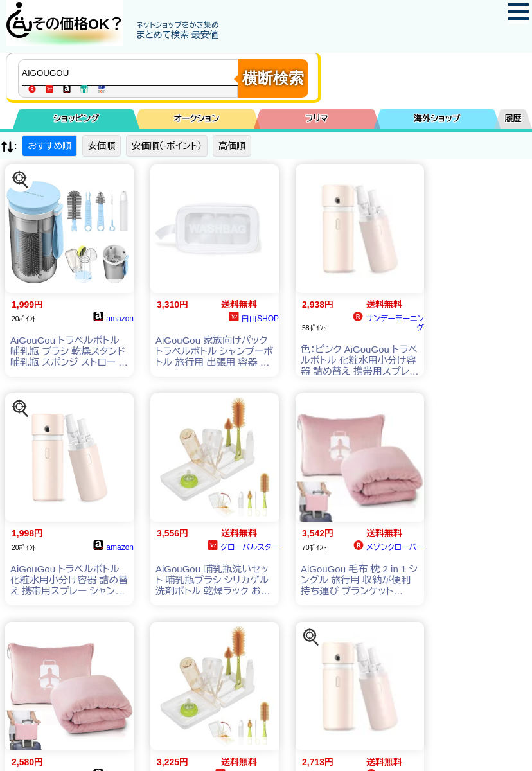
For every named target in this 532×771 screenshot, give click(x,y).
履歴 (513, 119)
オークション (196, 119)
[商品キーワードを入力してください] (131, 73)
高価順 (232, 146)
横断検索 (273, 78)
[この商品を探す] (21, 180)
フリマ (316, 119)
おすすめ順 (49, 146)
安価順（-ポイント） (167, 146)
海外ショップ (437, 119)
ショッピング (76, 119)
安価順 (102, 146)
